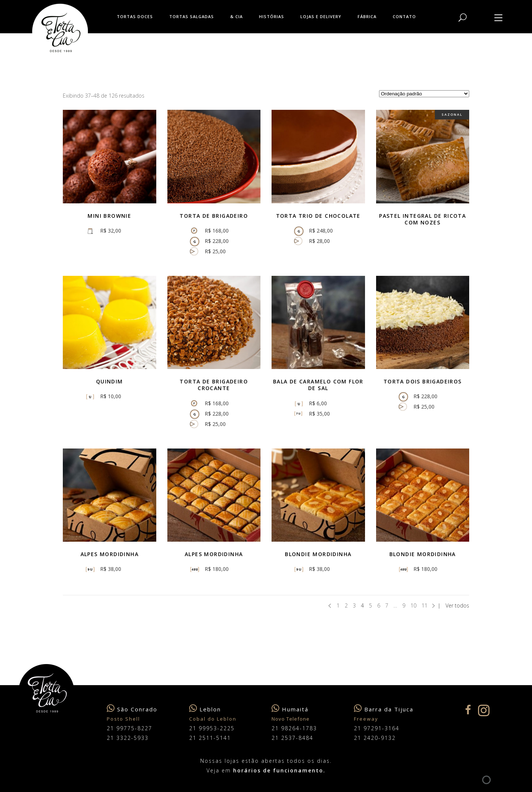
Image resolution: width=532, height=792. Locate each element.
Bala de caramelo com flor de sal (318, 385)
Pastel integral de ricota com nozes (422, 219)
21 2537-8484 (292, 738)
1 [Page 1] (338, 605)
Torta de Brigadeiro (214, 216)
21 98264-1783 (294, 728)
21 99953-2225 (212, 728)
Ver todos (457, 605)
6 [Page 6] (379, 605)
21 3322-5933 (128, 738)
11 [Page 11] (424, 605)
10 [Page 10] (413, 605)
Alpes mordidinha (110, 554)
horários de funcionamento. (279, 770)
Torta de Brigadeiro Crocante (214, 385)
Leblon (210, 709)
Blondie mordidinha (423, 554)
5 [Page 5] (371, 605)
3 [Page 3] (354, 605)
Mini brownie (109, 216)
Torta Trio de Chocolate (318, 216)
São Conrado (137, 709)
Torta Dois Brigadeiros (423, 381)
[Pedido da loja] (424, 94)
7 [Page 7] (387, 605)
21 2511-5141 (210, 738)
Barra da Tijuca (389, 709)
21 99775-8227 (129, 728)
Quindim (110, 381)
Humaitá (295, 709)
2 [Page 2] (346, 605)
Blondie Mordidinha (318, 554)
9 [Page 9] (404, 605)
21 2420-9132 (375, 738)
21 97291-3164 (377, 728)
